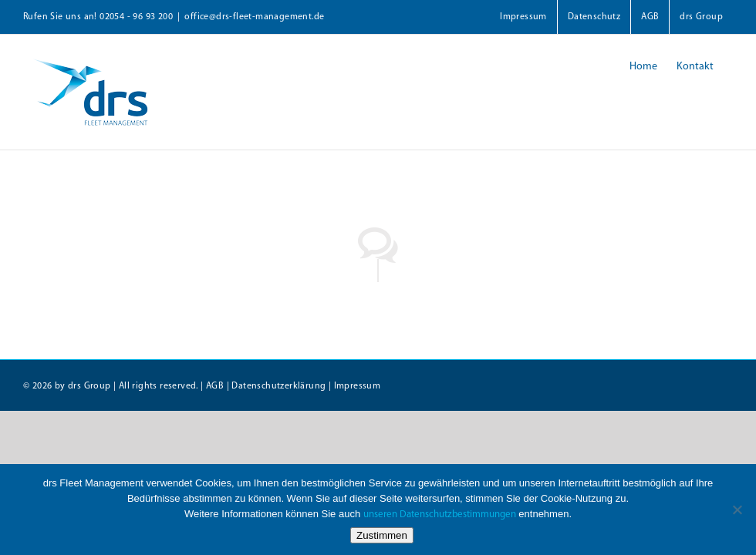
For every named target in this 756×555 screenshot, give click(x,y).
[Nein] (737, 510)
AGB (215, 386)
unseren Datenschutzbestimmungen (440, 515)
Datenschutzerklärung (278, 386)
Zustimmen (382, 535)
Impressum (358, 386)
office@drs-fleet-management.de (254, 17)
